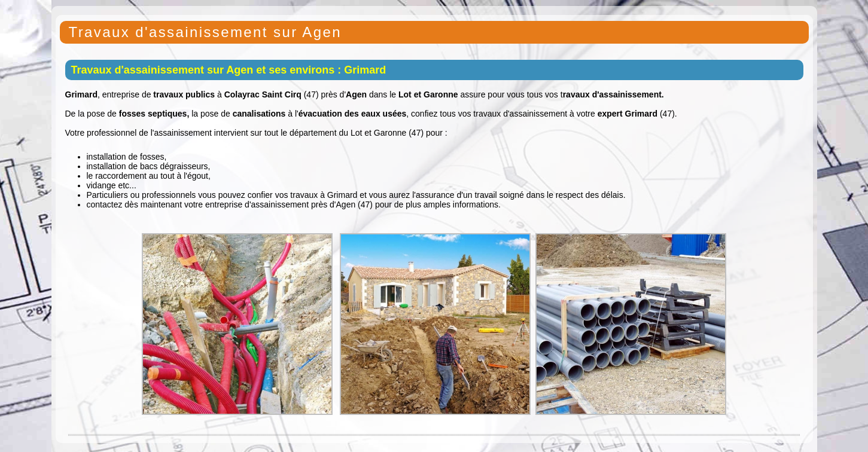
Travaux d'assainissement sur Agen (205, 32)
